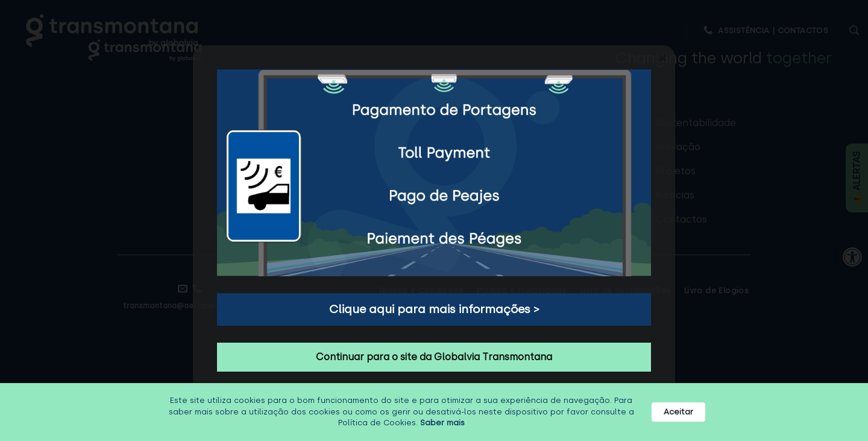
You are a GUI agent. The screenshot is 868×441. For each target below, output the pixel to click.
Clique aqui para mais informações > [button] (434, 309)
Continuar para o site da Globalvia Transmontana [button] (434, 357)
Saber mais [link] (442, 423)
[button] (662, 58)
